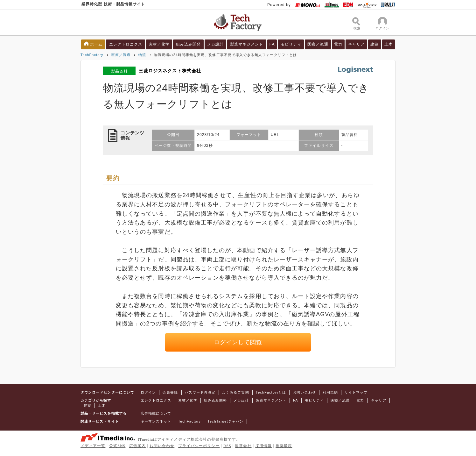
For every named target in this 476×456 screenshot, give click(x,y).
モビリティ (291, 44)
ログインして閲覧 (238, 342)
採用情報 (263, 446)
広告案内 (137, 446)
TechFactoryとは (271, 392)
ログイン (148, 392)
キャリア (356, 44)
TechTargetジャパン (225, 421)
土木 (388, 44)
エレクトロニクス (126, 44)
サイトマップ (356, 392)
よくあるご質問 (235, 392)
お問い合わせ (304, 392)
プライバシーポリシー (199, 446)
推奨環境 (284, 446)
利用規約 (330, 392)
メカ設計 (215, 44)
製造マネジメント (247, 44)
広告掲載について (156, 413)
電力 (338, 44)
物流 (142, 55)
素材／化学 (159, 44)
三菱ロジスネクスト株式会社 (170, 71)
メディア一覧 (93, 446)
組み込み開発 (188, 44)
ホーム (96, 44)
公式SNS (117, 446)
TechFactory (92, 55)
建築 (374, 44)
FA (272, 44)
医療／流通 (318, 44)
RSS (227, 446)
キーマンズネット (156, 421)
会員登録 (170, 392)
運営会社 (243, 446)
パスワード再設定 (200, 392)
